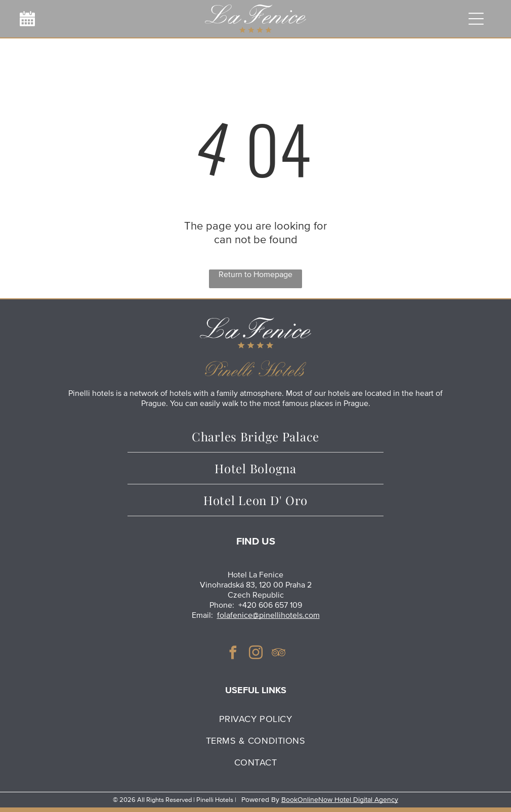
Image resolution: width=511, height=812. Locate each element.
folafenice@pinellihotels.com (268, 615)
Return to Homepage (255, 275)
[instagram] (255, 654)
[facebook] (233, 654)
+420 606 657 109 (270, 605)
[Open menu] (476, 19)
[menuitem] (255, 719)
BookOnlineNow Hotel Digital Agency (340, 800)
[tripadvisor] (278, 654)
